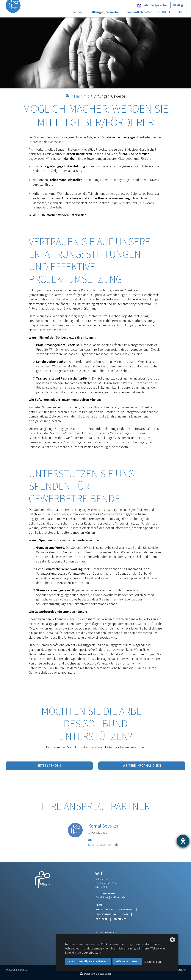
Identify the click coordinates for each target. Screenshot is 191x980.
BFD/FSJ (164, 12)
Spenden (77, 12)
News (99, 905)
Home (68, 95)
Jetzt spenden (49, 766)
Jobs (179, 12)
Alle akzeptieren (127, 961)
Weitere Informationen (142, 766)
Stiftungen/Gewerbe (104, 12)
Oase (126, 914)
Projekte (102, 919)
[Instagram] (97, 873)
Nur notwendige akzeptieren (88, 961)
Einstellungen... (153, 962)
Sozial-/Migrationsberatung (115, 909)
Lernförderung (106, 914)
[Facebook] (101, 873)
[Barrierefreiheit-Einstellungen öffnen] (183, 841)
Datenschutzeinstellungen (98, 974)
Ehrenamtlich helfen (138, 12)
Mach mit (81, 96)
